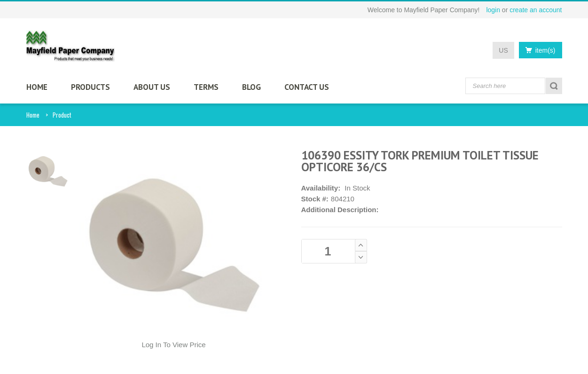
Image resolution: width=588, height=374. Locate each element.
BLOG (251, 87)
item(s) (538, 50)
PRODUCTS (90, 87)
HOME (37, 87)
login (493, 10)
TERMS (206, 87)
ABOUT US (152, 87)
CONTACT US (307, 87)
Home (33, 115)
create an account (536, 10)
